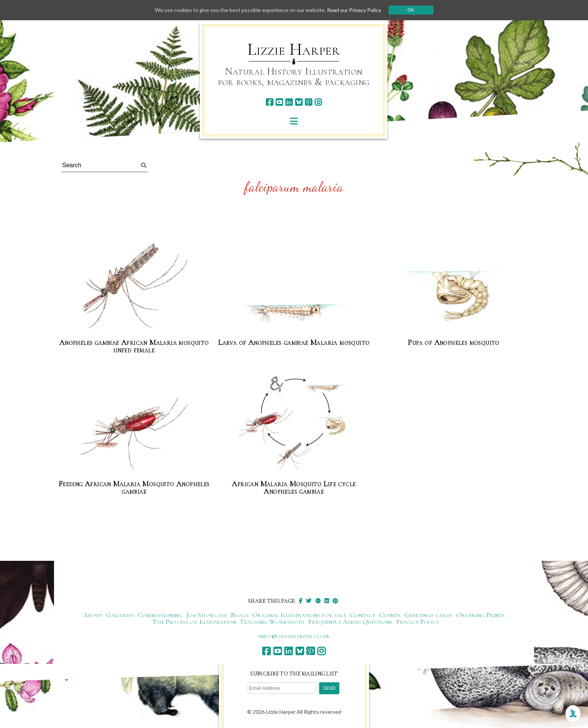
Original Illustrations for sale (299, 615)
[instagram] (318, 102)
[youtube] (279, 102)
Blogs (240, 615)
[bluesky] (299, 102)
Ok (411, 10)
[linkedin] (289, 102)
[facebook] (269, 102)
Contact (363, 615)
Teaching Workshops (272, 622)
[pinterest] (308, 102)
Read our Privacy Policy (354, 10)
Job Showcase (207, 615)
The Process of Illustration (194, 622)
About (93, 615)
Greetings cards (428, 615)
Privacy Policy (418, 622)
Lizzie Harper (294, 49)
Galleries (120, 615)
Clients (390, 615)
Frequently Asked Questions (350, 622)
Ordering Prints (481, 615)
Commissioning (160, 615)
